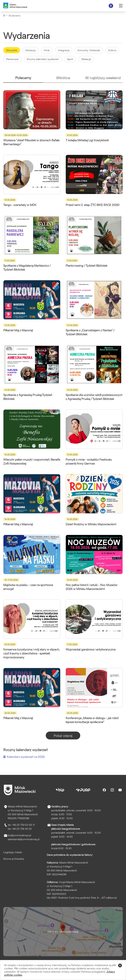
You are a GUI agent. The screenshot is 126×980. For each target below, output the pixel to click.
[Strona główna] (4, 15)
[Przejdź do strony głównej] (20, 790)
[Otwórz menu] (121, 6)
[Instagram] (112, 790)
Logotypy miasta (13, 852)
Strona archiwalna (14, 859)
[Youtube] (120, 790)
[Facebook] (104, 790)
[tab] (23, 79)
